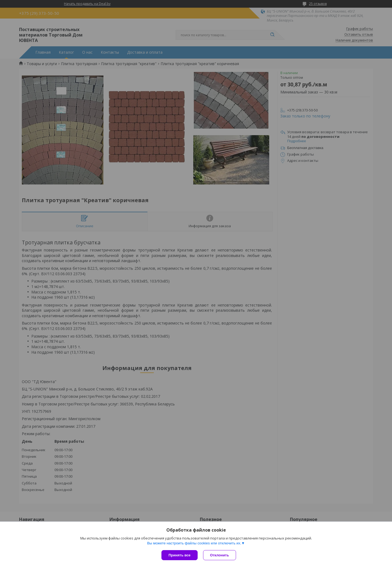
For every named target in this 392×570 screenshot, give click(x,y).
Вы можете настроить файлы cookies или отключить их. (194, 543)
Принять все (180, 555)
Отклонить (220, 555)
